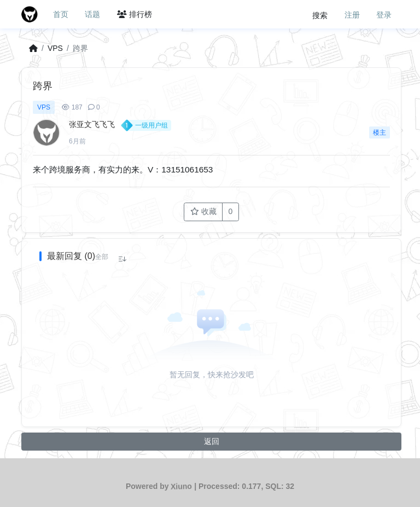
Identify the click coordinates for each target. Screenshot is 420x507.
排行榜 (135, 14)
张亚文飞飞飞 (92, 124)
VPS (55, 48)
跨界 (80, 48)
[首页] (33, 48)
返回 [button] (212, 441)
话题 (92, 14)
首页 (61, 14)
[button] (102, 257)
